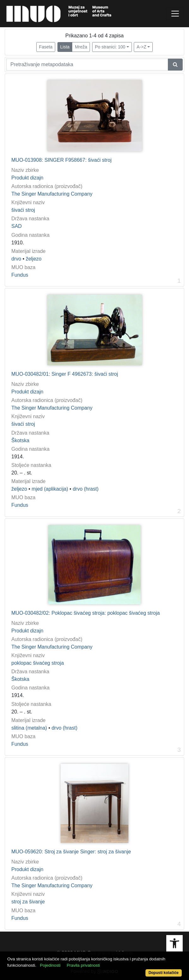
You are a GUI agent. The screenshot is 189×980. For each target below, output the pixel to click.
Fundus (20, 275)
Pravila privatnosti (83, 965)
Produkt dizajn (27, 178)
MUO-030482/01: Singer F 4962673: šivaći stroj (65, 374)
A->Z (142, 47)
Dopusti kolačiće (164, 973)
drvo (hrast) (86, 489)
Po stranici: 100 (110, 47)
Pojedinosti (50, 965)
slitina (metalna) (29, 728)
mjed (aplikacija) (50, 489)
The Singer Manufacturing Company (52, 194)
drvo (16, 259)
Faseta (46, 47)
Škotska (20, 440)
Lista (65, 47)
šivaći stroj (23, 210)
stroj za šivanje (28, 902)
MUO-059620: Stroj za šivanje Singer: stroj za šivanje (71, 852)
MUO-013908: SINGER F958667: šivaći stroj (61, 160)
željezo (34, 259)
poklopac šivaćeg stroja (38, 663)
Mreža (81, 47)
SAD (17, 226)
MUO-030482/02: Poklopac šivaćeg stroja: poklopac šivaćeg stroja (86, 613)
